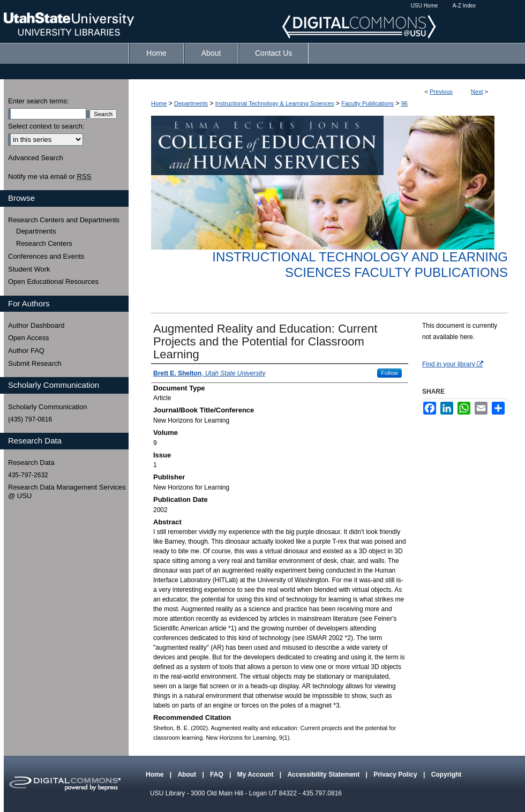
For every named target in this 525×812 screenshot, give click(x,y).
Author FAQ (26, 351)
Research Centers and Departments (64, 220)
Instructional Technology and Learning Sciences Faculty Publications (360, 265)
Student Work (29, 269)
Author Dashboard (36, 325)
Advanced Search (36, 158)
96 (404, 103)
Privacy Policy (396, 775)
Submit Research (35, 363)
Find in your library (453, 364)
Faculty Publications (367, 103)
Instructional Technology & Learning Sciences (275, 103)
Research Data (31, 463)
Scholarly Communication (47, 407)
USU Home (425, 6)
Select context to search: (46, 126)
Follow (389, 373)
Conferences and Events (46, 256)
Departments (191, 103)
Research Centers (44, 243)
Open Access (29, 338)
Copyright (447, 775)
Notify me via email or (50, 177)
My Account (256, 775)
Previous (441, 92)
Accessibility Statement (324, 775)
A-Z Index (464, 6)
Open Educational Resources (53, 281)
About (187, 775)
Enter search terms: (38, 101)
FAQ (217, 775)
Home (159, 103)
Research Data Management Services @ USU (67, 491)
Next (477, 92)
